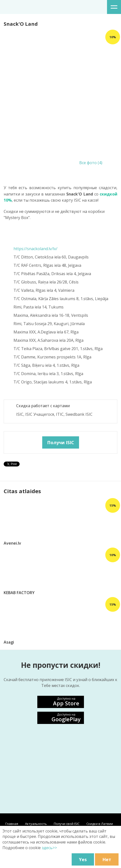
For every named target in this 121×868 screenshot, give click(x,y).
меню (114, 7)
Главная (12, 824)
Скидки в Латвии (100, 824)
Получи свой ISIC (67, 824)
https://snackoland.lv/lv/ (35, 249)
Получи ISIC (61, 442)
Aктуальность (36, 824)
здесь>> (49, 848)
